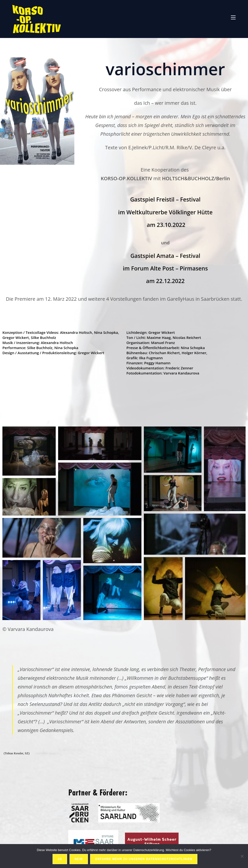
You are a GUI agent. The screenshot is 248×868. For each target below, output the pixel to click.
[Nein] (242, 856)
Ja (60, 859)
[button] (29, 451)
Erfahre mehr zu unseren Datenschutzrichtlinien (144, 859)
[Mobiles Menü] (233, 17)
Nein (79, 859)
